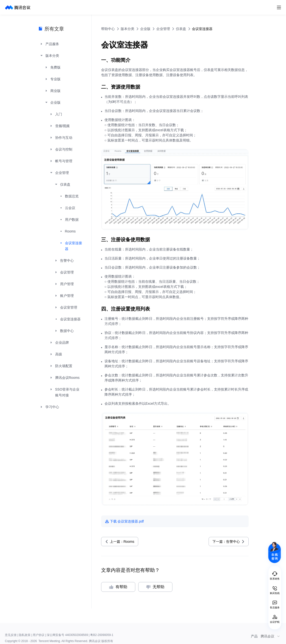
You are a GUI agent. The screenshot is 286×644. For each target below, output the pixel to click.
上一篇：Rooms (122, 542)
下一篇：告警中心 (226, 542)
